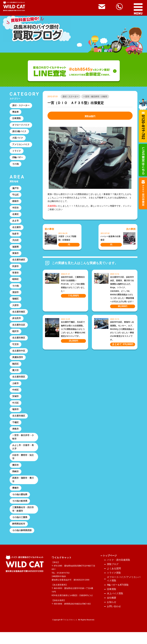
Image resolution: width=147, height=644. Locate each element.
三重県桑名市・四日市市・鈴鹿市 (23, 520)
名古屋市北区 (19, 331)
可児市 (16, 351)
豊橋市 (16, 499)
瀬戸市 (16, 190)
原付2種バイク (20, 132)
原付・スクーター (71, 97)
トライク (17, 152)
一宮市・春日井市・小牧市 (96, 97)
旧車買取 (17, 119)
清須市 (16, 297)
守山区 (16, 197)
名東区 (16, 217)
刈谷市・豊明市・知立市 (23, 467)
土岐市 (16, 391)
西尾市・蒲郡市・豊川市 (23, 490)
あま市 (16, 224)
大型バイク (18, 139)
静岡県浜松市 (19, 536)
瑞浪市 (16, 418)
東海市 (16, 257)
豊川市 (16, 378)
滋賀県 (16, 250)
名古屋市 (17, 230)
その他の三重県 (20, 529)
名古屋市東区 (19, 344)
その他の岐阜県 (20, 512)
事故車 (16, 112)
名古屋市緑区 (19, 264)
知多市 (16, 237)
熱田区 (16, 371)
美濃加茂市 (18, 364)
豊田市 (16, 475)
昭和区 (16, 284)
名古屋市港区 (19, 424)
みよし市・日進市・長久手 (23, 456)
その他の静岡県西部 (22, 542)
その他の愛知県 (20, 505)
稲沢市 (16, 337)
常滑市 (16, 277)
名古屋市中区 (19, 357)
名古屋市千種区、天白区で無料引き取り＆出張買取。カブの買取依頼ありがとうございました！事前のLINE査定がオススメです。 (73, 329)
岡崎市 (16, 482)
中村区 (16, 398)
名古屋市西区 (19, 384)
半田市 (16, 210)
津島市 (16, 438)
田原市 (16, 271)
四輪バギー (18, 159)
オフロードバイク (21, 126)
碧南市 (16, 204)
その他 (16, 166)
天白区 (16, 244)
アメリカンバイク (21, 146)
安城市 (16, 404)
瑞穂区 (16, 304)
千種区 (16, 431)
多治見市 (17, 324)
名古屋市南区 (19, 317)
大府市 (16, 311)
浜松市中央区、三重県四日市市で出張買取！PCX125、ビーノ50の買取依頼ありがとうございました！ (73, 284)
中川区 (16, 411)
